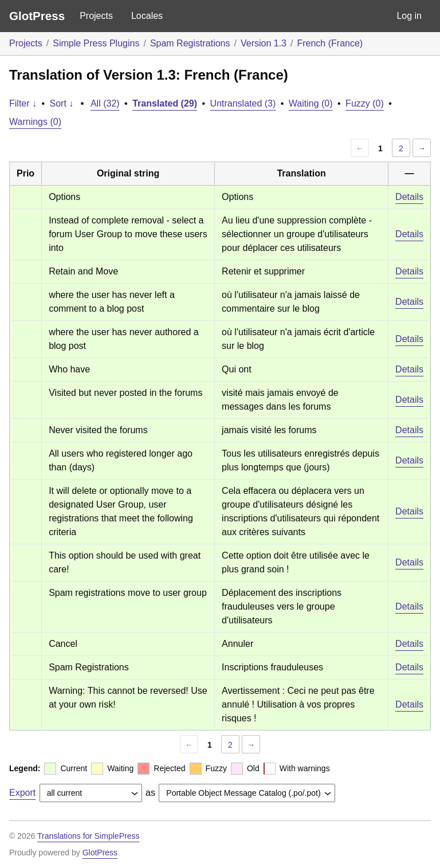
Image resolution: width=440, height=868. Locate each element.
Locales (147, 16)
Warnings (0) (35, 122)
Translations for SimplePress (88, 836)
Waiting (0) (311, 103)
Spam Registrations (190, 43)
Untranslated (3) (243, 103)
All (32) (105, 103)
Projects (96, 16)
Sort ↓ (62, 103)
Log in (409, 16)
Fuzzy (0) (365, 103)
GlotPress (37, 16)
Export (22, 793)
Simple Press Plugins (96, 43)
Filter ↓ (23, 103)
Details (409, 197)
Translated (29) (165, 103)
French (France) (330, 43)
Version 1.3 (264, 43)
